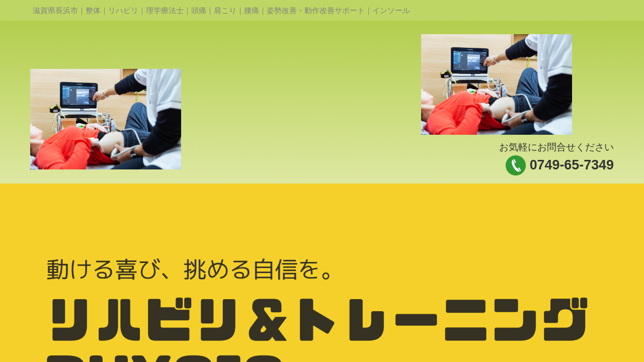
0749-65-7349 (572, 165)
